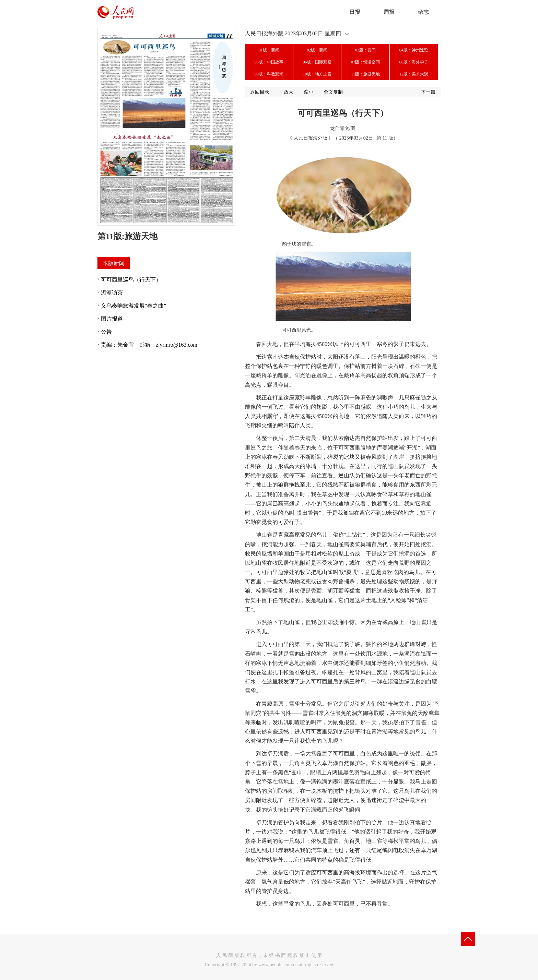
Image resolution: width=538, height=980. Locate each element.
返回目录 (260, 92)
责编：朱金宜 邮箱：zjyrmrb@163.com (149, 345)
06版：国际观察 (317, 62)
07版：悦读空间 (365, 62)
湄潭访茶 (112, 293)
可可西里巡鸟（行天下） (131, 280)
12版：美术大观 (414, 74)
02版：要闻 (317, 50)
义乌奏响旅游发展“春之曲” (133, 306)
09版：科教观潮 (269, 74)
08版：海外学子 (414, 62)
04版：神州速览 (414, 50)
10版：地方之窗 (317, 74)
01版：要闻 (269, 50)
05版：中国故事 (269, 62)
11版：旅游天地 (365, 74)
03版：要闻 (365, 50)
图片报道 (112, 319)
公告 (106, 332)
